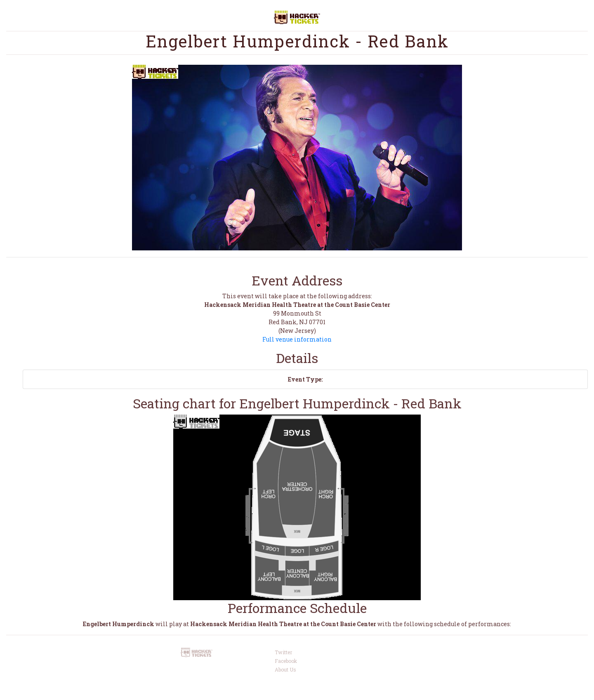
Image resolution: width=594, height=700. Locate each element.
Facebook (286, 661)
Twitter (283, 652)
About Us (285, 669)
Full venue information (297, 339)
